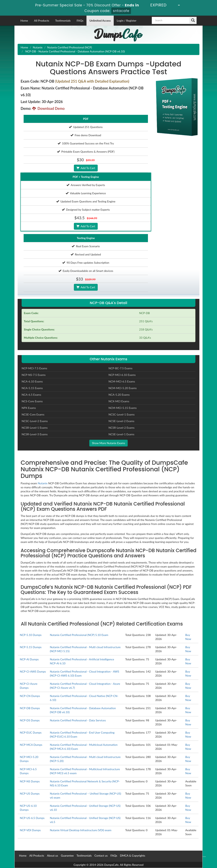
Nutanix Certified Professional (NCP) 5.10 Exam (79, 635)
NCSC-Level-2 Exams (35, 421)
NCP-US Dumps (30, 793)
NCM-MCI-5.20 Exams (123, 388)
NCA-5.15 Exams (32, 388)
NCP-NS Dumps (30, 781)
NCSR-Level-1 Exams (35, 428)
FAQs (80, 21)
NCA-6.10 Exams (32, 381)
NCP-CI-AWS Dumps (33, 671)
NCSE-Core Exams (33, 414)
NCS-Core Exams (32, 401)
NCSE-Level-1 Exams (121, 434)
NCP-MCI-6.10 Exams (122, 375)
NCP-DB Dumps (30, 708)
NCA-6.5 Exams (31, 395)
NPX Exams (29, 408)
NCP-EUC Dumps (31, 732)
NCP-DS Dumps (30, 720)
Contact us (101, 855)
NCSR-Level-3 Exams (35, 434)
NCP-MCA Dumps (31, 745)
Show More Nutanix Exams (108, 443)
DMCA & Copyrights (133, 855)
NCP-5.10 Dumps (31, 635)
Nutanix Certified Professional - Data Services (78, 720)
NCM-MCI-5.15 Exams (123, 408)
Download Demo (48, 108)
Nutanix (38, 47)
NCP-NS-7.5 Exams (34, 375)
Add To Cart (86, 168)
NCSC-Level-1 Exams (122, 414)
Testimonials (63, 21)
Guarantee (67, 855)
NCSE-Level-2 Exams (121, 421)
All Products (42, 21)
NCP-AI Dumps (29, 659)
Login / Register (127, 21)
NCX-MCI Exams (119, 401)
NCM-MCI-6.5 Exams (122, 381)
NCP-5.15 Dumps (31, 647)
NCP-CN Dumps (30, 696)
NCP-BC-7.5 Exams (121, 368)
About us (52, 855)
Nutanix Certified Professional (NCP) (70, 47)
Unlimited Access (100, 21)
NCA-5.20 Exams (119, 395)
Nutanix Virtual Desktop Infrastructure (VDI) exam (81, 830)
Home (24, 21)
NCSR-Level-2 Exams (122, 428)
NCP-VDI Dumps (30, 830)
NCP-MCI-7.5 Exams (34, 368)
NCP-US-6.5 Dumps (32, 818)
